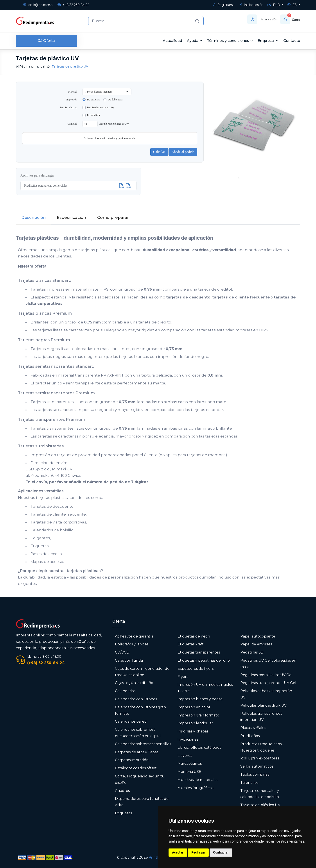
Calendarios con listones (136, 699)
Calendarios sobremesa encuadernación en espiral (138, 733)
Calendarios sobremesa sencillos (143, 744)
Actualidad (172, 41)
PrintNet (156, 857)
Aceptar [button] (178, 852)
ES (293, 5)
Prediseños (250, 736)
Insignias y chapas (193, 731)
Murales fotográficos (195, 788)
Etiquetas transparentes (199, 652)
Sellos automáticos (257, 766)
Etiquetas (123, 813)
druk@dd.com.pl (38, 5)
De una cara (93, 100)
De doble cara (115, 100)
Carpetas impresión (132, 760)
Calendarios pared (131, 721)
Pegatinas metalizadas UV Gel (266, 675)
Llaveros (185, 756)
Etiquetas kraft (191, 644)
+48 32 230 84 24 (73, 5)
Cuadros (122, 791)
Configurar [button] (221, 852)
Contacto (292, 41)
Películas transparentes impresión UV (261, 717)
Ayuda (193, 41)
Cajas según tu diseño (134, 683)
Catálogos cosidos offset (136, 768)
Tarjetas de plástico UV (260, 805)
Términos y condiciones (228, 41)
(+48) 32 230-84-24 (46, 663)
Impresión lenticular (195, 723)
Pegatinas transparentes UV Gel (268, 683)
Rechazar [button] (198, 852)
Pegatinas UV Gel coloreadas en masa (268, 664)
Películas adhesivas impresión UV (266, 694)
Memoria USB (189, 772)
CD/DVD (122, 652)
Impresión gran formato (198, 715)
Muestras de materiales (198, 780)
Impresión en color (194, 707)
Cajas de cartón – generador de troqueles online (142, 672)
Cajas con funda (129, 660)
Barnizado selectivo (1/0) (100, 107)
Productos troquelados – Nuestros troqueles (262, 747)
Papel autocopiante (258, 636)
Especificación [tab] (72, 218)
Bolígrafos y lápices (132, 644)
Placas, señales (253, 728)
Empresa (266, 41)
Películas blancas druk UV (263, 705)
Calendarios (125, 691)
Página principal (31, 66)
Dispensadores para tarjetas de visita (142, 802)
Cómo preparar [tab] (113, 218)
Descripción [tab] (34, 218)
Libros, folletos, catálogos (199, 747)
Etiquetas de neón (194, 636)
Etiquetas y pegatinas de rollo (204, 660)
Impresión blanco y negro (200, 699)
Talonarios (249, 783)
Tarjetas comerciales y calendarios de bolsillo (260, 794)
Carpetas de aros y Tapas (137, 752)
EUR (274, 5)
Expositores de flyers (196, 669)
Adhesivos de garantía (134, 636)
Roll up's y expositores (260, 758)
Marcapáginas (190, 764)
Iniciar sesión (251, 5)
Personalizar (94, 115)
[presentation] (239, 178)
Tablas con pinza (255, 774)
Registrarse (223, 5)
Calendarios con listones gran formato (140, 710)
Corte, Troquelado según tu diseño (140, 779)
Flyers (183, 677)
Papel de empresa (256, 644)
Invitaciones (188, 739)
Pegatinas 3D (252, 652)
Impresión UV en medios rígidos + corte (205, 688)
